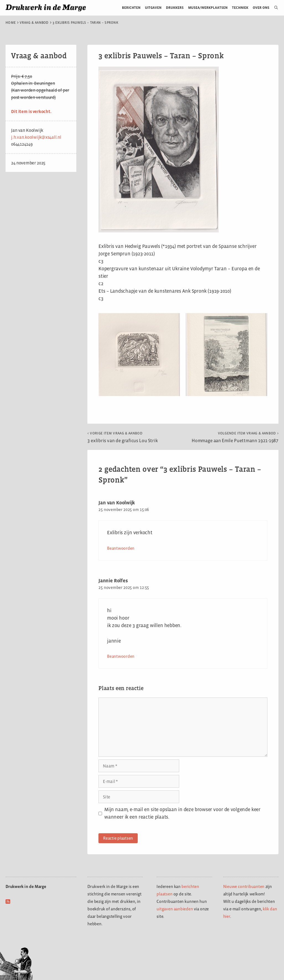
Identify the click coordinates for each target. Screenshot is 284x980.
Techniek (240, 8)
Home (11, 23)
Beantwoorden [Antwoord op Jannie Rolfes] (121, 656)
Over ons (261, 8)
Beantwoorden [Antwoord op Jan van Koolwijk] (121, 548)
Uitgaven (153, 8)
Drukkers (175, 8)
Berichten (131, 8)
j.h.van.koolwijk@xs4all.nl (36, 137)
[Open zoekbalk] (274, 8)
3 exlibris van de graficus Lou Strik (123, 437)
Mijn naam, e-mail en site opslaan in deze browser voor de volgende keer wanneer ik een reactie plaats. (182, 813)
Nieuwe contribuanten (244, 886)
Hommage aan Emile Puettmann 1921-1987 (235, 437)
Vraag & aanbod (34, 23)
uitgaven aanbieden (175, 909)
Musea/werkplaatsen (208, 8)
